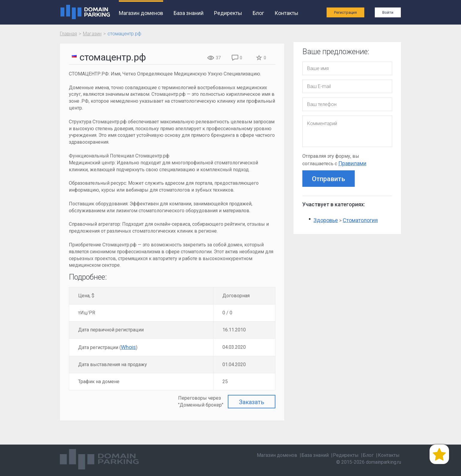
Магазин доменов (141, 13)
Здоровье (326, 220)
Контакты (286, 13)
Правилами (352, 163)
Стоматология (360, 220)
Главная (68, 34)
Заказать (252, 402)
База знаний (188, 13)
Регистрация (345, 12)
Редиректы (228, 13)
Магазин (92, 34)
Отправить (329, 179)
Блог (258, 13)
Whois (128, 347)
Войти (388, 12)
